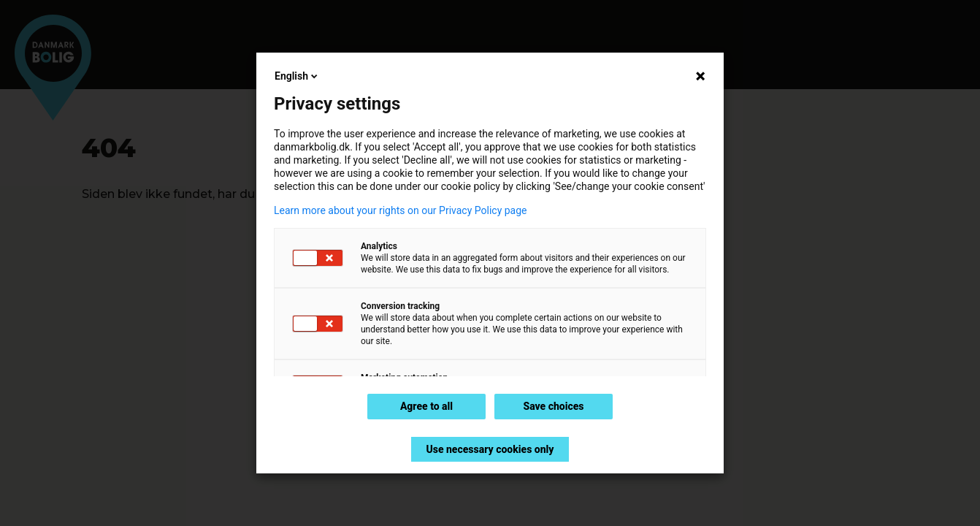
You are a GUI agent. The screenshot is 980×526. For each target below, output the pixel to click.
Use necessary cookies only (490, 449)
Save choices (553, 406)
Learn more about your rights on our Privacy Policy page (401, 210)
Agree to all (426, 406)
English (297, 76)
